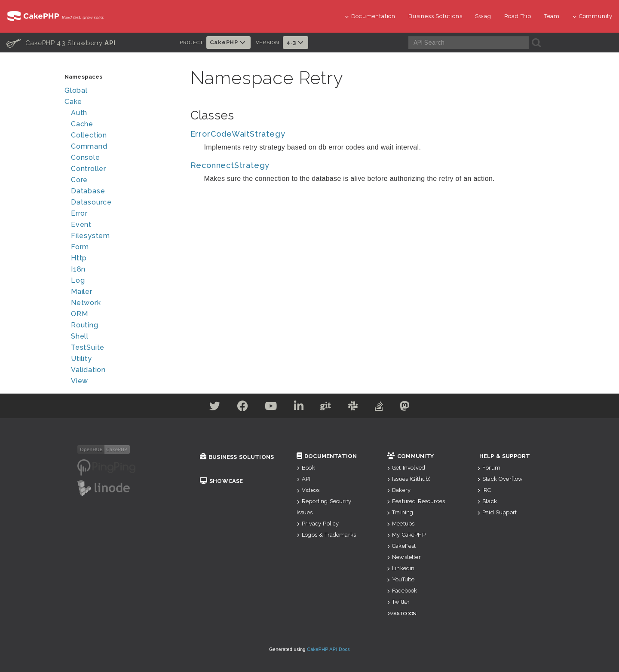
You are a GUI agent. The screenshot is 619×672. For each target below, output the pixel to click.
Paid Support (497, 512)
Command (89, 146)
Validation (88, 370)
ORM (79, 314)
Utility (81, 359)
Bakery (399, 490)
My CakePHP (406, 535)
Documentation (370, 16)
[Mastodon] (408, 408)
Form (80, 247)
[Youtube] (270, 408)
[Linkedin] (299, 408)
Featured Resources (416, 501)
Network (86, 303)
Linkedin (401, 568)
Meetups (401, 524)
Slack (487, 501)
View (80, 381)
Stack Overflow (500, 479)
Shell (80, 336)
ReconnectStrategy (230, 165)
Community (593, 16)
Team (552, 16)
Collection (89, 135)
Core (79, 180)
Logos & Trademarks (326, 535)
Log (78, 280)
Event (81, 225)
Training (400, 512)
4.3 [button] (296, 42)
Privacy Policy (318, 524)
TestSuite (88, 347)
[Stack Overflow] (381, 408)
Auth (79, 113)
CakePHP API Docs (328, 649)
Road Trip (518, 16)
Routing (85, 325)
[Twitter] (212, 408)
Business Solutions (435, 16)
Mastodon (403, 613)
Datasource (91, 202)
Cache (82, 124)
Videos (308, 490)
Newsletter (404, 557)
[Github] (326, 408)
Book (306, 468)
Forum (489, 468)
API (304, 479)
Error (79, 213)
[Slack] (354, 408)
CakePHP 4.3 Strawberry (61, 43)
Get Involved (406, 468)
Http (79, 258)
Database (88, 191)
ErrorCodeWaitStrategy (238, 134)
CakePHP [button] (228, 42)
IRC (484, 490)
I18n (78, 269)
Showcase (221, 481)
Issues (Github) (409, 479)
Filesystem (90, 236)
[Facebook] (241, 408)
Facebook (402, 591)
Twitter (398, 602)
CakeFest (401, 546)
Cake (73, 102)
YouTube (401, 579)
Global (76, 90)
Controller (89, 169)
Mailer (82, 292)
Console (86, 157)
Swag (483, 16)
